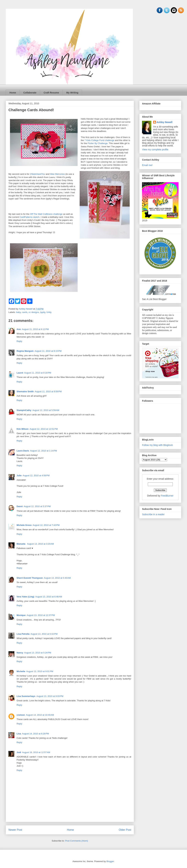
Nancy (20, 653)
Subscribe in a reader (153, 514)
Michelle (21, 671)
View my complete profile (155, 149)
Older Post (125, 830)
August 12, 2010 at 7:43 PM (46, 525)
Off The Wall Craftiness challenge (46, 214)
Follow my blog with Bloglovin (157, 445)
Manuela (21, 544)
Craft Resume (51, 93)
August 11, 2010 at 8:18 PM (38, 373)
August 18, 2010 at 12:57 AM (36, 752)
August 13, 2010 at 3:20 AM (40, 544)
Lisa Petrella (23, 634)
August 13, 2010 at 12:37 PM (41, 615)
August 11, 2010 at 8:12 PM (35, 329)
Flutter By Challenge (98, 143)
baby (19, 312)
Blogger (110, 861)
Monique (21, 615)
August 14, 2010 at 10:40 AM (40, 715)
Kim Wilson (23, 429)
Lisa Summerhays (26, 696)
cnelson (21, 715)
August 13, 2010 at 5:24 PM (38, 653)
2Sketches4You (38, 174)
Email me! (147, 165)
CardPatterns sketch (30, 217)
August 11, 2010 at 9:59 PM (48, 391)
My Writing (72, 93)
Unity (49, 312)
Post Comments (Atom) (77, 841)
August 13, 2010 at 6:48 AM (49, 597)
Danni (20, 506)
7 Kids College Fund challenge (99, 140)
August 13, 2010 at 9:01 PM (40, 671)
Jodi (19, 752)
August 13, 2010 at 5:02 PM (44, 634)
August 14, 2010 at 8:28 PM (35, 734)
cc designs (34, 312)
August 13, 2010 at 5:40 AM (57, 578)
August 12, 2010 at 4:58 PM (36, 476)
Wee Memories (57, 174)
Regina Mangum (25, 351)
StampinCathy (24, 410)
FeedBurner (167, 496)
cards (25, 312)
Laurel (20, 373)
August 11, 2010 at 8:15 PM (48, 351)
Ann (19, 329)
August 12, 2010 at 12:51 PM (44, 429)
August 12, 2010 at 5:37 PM (37, 506)
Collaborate (30, 93)
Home (13, 93)
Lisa (19, 734)
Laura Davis (23, 451)
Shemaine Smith (25, 391)
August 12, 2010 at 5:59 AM (46, 410)
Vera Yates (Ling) (25, 597)
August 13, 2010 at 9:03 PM (50, 696)
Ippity (43, 312)
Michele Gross (24, 525)
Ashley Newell (165, 122)
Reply (19, 341)
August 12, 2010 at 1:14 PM (44, 451)
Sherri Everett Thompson (30, 578)
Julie (19, 476)
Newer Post (15, 830)
